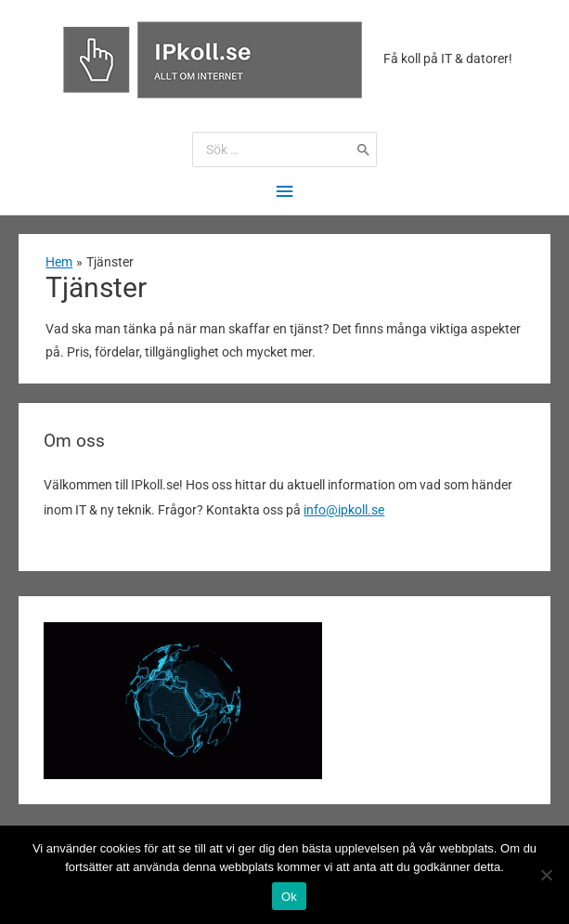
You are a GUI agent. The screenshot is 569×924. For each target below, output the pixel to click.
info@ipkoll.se (344, 510)
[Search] (364, 150)
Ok (289, 897)
